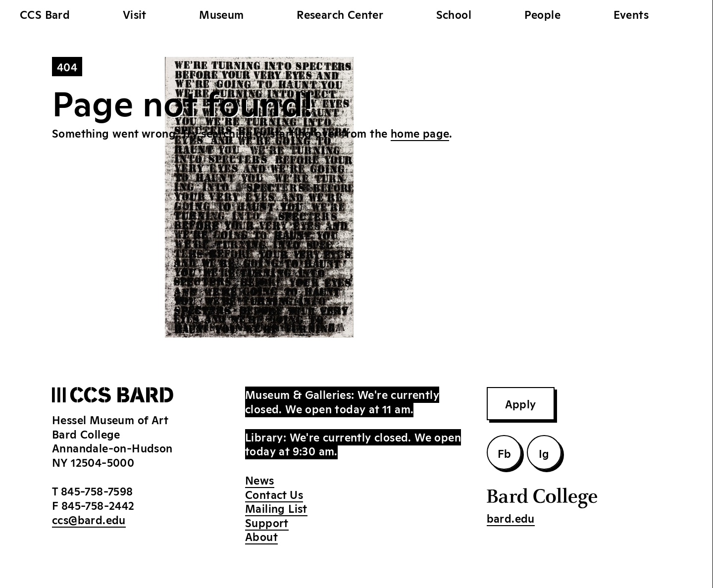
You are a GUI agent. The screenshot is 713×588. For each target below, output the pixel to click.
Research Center (340, 14)
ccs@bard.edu (89, 519)
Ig (544, 453)
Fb (505, 453)
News (260, 480)
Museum (221, 14)
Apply (521, 403)
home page (420, 133)
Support (267, 522)
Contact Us (274, 494)
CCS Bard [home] (45, 14)
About (261, 536)
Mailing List (276, 508)
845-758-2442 (98, 505)
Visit (135, 14)
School (454, 14)
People (542, 14)
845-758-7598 (97, 490)
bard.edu (511, 518)
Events (631, 14)
